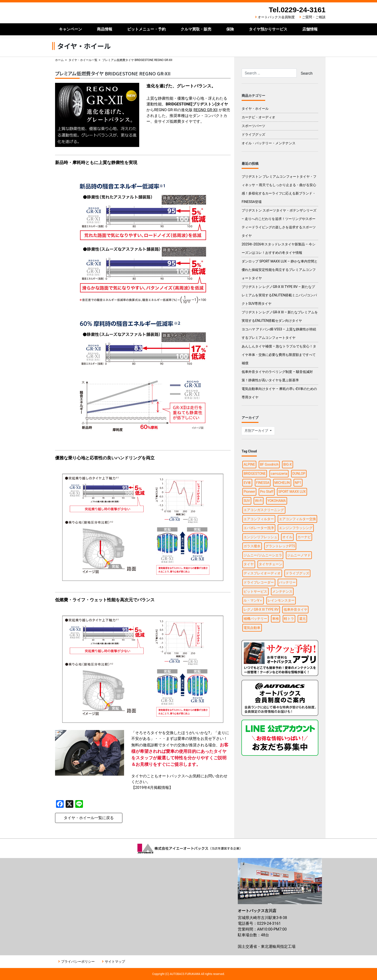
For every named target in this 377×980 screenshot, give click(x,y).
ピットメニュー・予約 (146, 29)
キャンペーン (70, 29)
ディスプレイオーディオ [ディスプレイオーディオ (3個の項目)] (262, 573)
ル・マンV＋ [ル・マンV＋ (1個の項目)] (253, 600)
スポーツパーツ (253, 126)
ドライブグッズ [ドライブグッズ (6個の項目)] (297, 573)
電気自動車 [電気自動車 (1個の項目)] (252, 628)
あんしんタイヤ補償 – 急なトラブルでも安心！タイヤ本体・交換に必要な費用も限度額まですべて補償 (279, 355)
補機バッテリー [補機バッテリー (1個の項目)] (255, 619)
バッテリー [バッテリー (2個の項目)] (287, 582)
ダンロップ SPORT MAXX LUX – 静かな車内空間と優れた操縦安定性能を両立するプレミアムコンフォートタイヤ (280, 270)
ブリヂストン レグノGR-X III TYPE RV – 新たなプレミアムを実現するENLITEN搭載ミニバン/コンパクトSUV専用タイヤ (279, 295)
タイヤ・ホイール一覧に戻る (89, 818)
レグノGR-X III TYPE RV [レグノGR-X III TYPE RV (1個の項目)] (261, 609)
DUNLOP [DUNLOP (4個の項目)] (299, 474)
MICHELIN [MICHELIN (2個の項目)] (282, 483)
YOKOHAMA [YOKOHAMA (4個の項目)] (277, 501)
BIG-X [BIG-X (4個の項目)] (288, 464)
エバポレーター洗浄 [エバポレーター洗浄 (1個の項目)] (259, 528)
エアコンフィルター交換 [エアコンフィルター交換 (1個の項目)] (297, 519)
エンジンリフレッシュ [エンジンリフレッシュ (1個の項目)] (260, 537)
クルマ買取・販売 (196, 29)
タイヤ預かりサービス (268, 29)
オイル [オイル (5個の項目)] (287, 537)
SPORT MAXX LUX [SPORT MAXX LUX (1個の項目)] (292, 492)
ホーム (59, 60)
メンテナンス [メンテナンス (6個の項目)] (282, 591)
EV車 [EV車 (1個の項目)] (247, 483)
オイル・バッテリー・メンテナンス (269, 143)
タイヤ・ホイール (255, 109)
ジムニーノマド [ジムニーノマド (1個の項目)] (299, 555)
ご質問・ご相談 (314, 17)
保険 (230, 29)
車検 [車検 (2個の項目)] (276, 619)
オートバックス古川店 (104, 13)
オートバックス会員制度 (276, 17)
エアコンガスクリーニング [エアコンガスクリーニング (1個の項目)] (264, 510)
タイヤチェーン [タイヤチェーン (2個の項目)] (270, 564)
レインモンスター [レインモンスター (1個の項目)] (281, 600)
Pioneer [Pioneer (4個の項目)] (249, 492)
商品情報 (105, 29)
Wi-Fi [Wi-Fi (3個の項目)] (259, 501)
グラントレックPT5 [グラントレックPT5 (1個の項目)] (280, 546)
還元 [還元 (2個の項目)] (302, 619)
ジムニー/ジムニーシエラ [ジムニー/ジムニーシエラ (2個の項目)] (263, 555)
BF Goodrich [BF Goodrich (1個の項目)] (269, 464)
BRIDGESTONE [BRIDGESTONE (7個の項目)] (255, 474)
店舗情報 (310, 29)
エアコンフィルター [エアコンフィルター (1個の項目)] (259, 519)
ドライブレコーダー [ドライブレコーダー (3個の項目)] (259, 582)
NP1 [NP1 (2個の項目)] (298, 483)
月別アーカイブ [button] (257, 431)
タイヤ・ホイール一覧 (83, 60)
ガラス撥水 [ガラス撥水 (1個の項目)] (252, 546)
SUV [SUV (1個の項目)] (247, 501)
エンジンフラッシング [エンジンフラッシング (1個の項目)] (296, 528)
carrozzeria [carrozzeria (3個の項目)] (279, 474)
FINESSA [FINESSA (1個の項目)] (263, 483)
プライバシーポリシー (78, 962)
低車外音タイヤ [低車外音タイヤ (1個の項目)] (295, 609)
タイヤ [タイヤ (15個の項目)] (249, 564)
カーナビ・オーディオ (258, 117)
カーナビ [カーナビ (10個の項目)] (304, 537)
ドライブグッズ (253, 134)
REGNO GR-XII (206, 110)
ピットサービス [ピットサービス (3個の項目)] (255, 591)
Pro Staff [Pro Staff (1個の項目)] (267, 492)
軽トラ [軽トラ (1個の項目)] (289, 619)
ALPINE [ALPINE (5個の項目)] (249, 464)
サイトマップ (115, 962)
